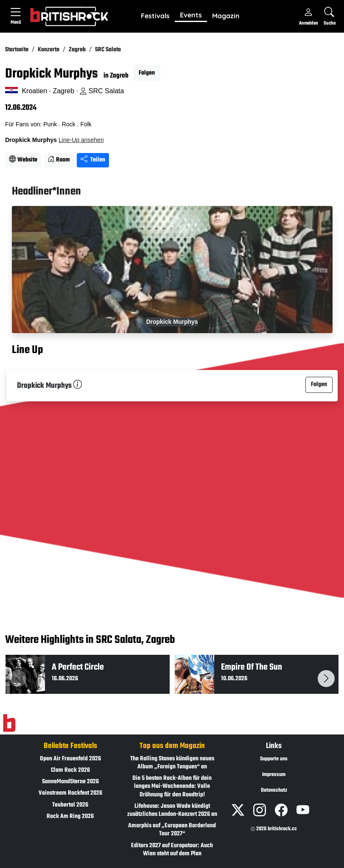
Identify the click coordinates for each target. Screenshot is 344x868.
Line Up (27, 351)
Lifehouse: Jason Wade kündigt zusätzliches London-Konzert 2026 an (172, 810)
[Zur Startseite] (9, 723)
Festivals (155, 16)
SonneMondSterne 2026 (70, 782)
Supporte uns (274, 759)
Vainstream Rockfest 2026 (70, 793)
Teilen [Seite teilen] (93, 160)
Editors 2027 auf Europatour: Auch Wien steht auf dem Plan (172, 850)
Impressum (274, 775)
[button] (155, 16)
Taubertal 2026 (70, 805)
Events (191, 15)
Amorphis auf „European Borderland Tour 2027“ (172, 830)
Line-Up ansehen (81, 140)
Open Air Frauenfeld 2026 (70, 759)
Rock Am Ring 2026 (70, 817)
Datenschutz (274, 790)
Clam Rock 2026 (70, 770)
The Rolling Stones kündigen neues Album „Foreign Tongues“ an (172, 763)
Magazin (226, 16)
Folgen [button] (147, 73)
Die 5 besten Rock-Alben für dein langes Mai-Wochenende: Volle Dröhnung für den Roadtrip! (172, 786)
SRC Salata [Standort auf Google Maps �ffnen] (102, 91)
